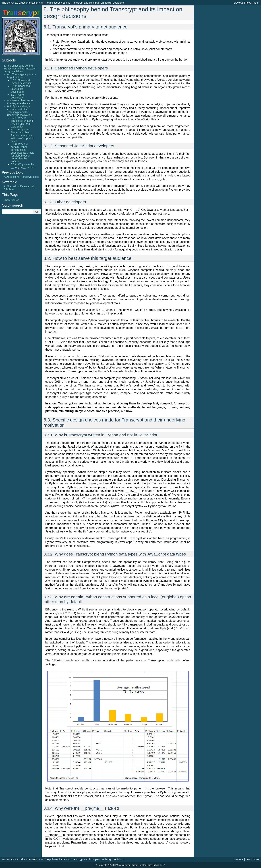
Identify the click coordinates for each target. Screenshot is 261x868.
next (248, 3)
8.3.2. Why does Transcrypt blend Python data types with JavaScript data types (23, 135)
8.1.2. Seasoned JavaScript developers (20, 89)
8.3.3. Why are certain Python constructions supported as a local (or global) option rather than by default (23, 153)
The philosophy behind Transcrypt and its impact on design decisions (83, 3)
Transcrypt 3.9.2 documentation (20, 3)
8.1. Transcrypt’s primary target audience (21, 76)
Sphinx (156, 865)
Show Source (11, 200)
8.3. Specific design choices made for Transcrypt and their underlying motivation (20, 111)
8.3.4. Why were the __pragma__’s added (23, 166)
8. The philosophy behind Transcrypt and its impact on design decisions (20, 69)
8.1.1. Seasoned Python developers (22, 82)
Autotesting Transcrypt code (21, 177)
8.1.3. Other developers (18, 96)
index (256, 3)
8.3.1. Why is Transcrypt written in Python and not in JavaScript (23, 122)
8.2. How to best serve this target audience (20, 102)
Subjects (9, 60)
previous (238, 3)
